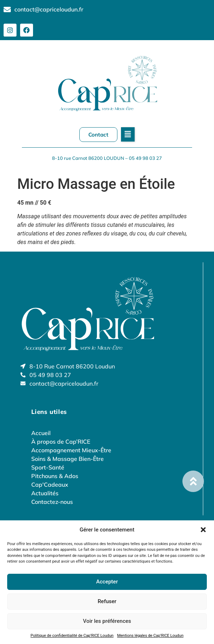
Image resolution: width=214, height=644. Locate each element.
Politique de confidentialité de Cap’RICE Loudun (72, 636)
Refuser (107, 601)
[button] (203, 530)
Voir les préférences (107, 621)
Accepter (107, 582)
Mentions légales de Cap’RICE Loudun (150, 636)
